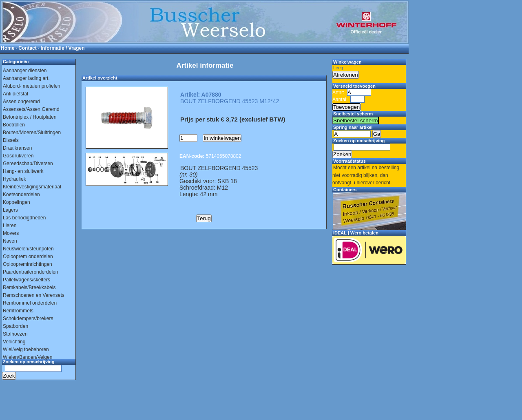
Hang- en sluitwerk (23, 171)
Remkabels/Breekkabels (29, 287)
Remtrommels (18, 311)
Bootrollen (14, 125)
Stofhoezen (15, 334)
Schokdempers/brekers (28, 318)
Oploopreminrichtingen (28, 264)
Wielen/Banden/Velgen (28, 357)
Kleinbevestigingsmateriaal (32, 187)
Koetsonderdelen (21, 195)
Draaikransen (17, 148)
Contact (28, 48)
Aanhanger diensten (25, 71)
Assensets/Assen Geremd (31, 109)
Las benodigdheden (24, 218)
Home (8, 48)
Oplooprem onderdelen (28, 256)
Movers (11, 233)
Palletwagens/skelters (27, 280)
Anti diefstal (15, 94)
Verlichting (14, 342)
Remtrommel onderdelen (30, 303)
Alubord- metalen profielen (32, 86)
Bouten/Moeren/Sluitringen (32, 133)
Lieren (10, 225)
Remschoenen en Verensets (34, 295)
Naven (10, 241)
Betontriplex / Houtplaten (30, 117)
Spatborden (15, 326)
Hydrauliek (14, 179)
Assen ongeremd (21, 102)
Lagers (10, 210)
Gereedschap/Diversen (28, 164)
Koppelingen (17, 202)
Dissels (11, 140)
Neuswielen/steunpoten (28, 249)
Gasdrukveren (18, 156)
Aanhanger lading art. (26, 78)
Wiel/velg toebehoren (26, 349)
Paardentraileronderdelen (30, 272)
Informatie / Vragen (63, 48)
